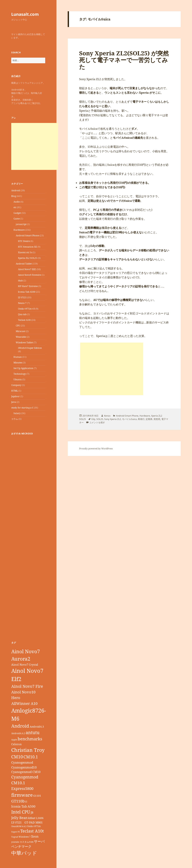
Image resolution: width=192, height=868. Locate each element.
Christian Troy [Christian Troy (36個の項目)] (28, 750)
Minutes (18, 363)
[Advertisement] (35, 146)
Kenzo (107, 416)
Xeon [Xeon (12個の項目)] (35, 836)
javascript (21, 224)
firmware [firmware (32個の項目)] (22, 795)
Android (16, 190)
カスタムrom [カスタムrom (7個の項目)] (27, 842)
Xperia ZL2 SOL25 (28, 258)
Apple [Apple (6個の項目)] (14, 740)
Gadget (17, 213)
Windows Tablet (24, 342)
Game (17, 219)
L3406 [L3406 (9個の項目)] (40, 818)
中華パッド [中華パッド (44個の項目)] (24, 853)
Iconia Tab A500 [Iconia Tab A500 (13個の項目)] (23, 806)
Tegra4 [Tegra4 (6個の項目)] (15, 837)
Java (14, 402)
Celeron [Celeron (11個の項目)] (16, 744)
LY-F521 (22, 297)
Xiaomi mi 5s (25, 252)
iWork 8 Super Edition (30, 348)
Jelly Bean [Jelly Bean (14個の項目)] (19, 818)
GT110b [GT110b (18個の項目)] (18, 801)
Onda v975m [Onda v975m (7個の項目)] (34, 826)
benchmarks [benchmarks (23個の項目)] (30, 739)
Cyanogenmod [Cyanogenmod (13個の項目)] (22, 762)
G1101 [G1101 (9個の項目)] (37, 796)
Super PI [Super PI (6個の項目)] (15, 832)
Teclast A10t (24, 320)
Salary (17, 413)
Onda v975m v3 (26, 309)
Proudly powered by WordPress (96, 449)
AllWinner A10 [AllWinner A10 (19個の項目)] (24, 703)
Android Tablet (24, 264)
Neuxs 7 (22, 303)
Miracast (20, 331)
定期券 (149, 419)
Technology (20, 374)
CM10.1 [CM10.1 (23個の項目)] (31, 757)
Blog (14, 196)
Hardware (19, 230)
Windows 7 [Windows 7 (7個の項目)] (25, 837)
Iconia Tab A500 (27, 292)
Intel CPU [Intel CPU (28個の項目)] (21, 812)
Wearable (21, 337)
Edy (93, 419)
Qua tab (22, 314)
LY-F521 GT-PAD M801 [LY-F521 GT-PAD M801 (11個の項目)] (27, 822)
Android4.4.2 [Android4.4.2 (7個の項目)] (18, 733)
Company (16, 385)
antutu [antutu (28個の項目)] (33, 732)
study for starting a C (22, 408)
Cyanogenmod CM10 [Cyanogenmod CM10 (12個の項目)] (26, 772)
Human (18, 357)
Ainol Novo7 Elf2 (27, 269)
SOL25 (100, 419)
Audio (17, 202)
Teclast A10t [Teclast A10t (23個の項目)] (32, 831)
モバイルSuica (129, 419)
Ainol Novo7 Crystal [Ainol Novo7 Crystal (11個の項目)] (25, 665)
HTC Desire (24, 241)
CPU (18, 326)
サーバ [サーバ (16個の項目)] (39, 841)
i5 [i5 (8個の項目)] (26, 802)
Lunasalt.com (25, 14)
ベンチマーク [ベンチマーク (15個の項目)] (21, 846)
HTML (15, 391)
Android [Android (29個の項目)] (20, 726)
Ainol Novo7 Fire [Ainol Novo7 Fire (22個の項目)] (27, 686)
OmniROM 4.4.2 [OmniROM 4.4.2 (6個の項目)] (19, 826)
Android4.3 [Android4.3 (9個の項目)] (37, 727)
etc (15, 207)
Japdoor (15, 396)
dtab (20, 281)
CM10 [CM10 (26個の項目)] (17, 757)
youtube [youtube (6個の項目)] (15, 842)
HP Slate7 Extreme (28, 286)
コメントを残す (97, 422)
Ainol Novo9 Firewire (30, 275)
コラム (15, 419)
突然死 (157, 419)
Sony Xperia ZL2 (113, 419)
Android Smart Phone (27, 235)
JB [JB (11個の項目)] (32, 812)
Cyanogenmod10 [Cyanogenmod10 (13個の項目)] (24, 767)
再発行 (141, 419)
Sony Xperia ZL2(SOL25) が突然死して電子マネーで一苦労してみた (124, 60)
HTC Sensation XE (27, 247)
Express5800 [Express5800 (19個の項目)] (22, 789)
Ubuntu (18, 379)
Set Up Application (23, 368)
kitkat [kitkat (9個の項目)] (32, 818)
